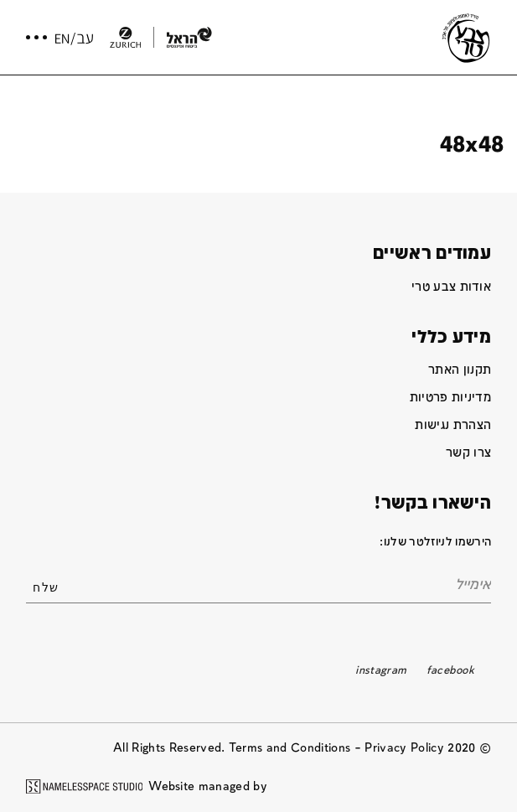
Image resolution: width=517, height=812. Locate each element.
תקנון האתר (460, 370)
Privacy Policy (404, 748)
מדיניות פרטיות (451, 398)
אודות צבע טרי (451, 287)
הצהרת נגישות (453, 425)
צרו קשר (468, 453)
